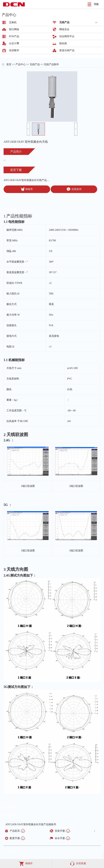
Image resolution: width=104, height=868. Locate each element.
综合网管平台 (67, 36)
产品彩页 (15, 831)
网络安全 (64, 29)
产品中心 (21, 64)
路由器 (63, 43)
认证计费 (14, 43)
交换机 (13, 22)
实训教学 (14, 50)
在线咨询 (74, 189)
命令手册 (60, 838)
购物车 (27, 189)
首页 (9, 64)
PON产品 (14, 36)
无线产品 (64, 22)
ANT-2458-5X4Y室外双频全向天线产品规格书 (27, 180)
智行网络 (14, 29)
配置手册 (15, 838)
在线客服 (78, 863)
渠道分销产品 (67, 50)
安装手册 (60, 831)
